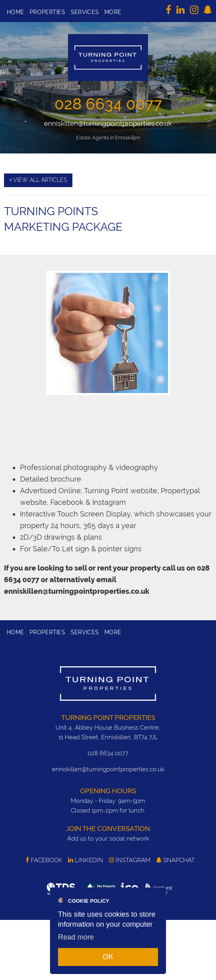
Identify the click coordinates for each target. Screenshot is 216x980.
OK (108, 957)
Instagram (130, 860)
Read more (76, 937)
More (113, 12)
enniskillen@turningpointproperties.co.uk (108, 123)
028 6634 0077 (108, 104)
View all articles (38, 180)
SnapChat (175, 860)
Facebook (44, 860)
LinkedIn (86, 860)
